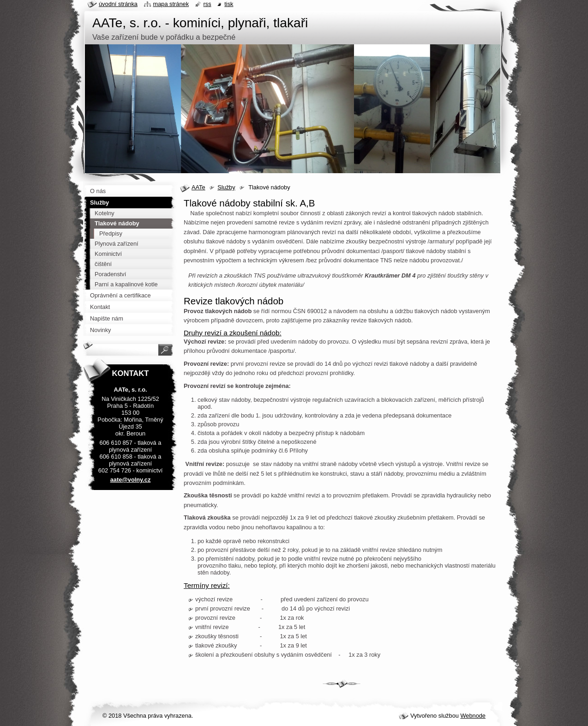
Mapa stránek (171, 4)
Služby (226, 187)
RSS (207, 4)
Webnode (473, 716)
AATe (198, 187)
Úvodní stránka (118, 4)
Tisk (229, 4)
